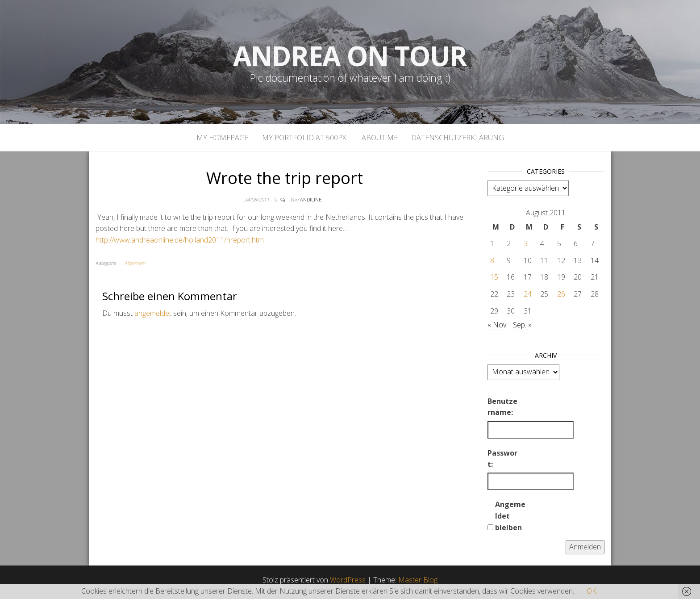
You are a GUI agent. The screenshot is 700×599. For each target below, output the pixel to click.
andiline (311, 199)
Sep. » (522, 325)
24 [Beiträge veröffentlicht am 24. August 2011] (528, 294)
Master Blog (418, 580)
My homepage (223, 138)
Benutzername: (502, 407)
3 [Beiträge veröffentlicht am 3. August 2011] (526, 243)
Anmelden (585, 547)
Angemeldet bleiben (510, 516)
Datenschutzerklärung (458, 138)
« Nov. (498, 325)
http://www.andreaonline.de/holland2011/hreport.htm (180, 240)
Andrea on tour (350, 56)
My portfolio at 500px (304, 138)
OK (592, 591)
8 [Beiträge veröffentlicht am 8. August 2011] (492, 260)
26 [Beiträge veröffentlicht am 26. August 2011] (561, 294)
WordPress (348, 580)
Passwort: (502, 459)
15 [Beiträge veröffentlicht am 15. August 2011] (494, 277)
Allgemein (135, 263)
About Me (379, 138)
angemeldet (153, 313)
